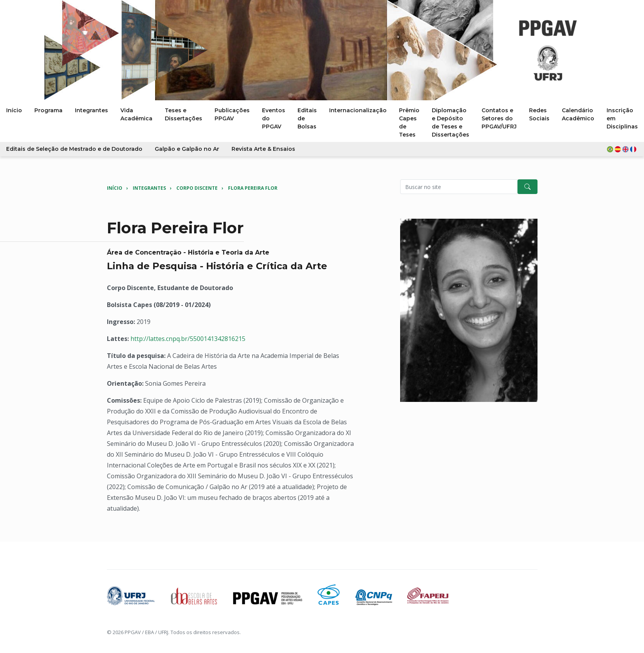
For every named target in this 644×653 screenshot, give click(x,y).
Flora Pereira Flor (253, 188)
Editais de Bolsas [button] (307, 118)
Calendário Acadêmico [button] (578, 114)
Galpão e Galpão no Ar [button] (187, 149)
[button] (622, 149)
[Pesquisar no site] (459, 187)
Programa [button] (48, 110)
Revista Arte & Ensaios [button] (263, 149)
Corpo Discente (197, 188)
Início (115, 188)
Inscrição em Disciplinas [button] (622, 118)
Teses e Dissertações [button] (183, 114)
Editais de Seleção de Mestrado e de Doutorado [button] (74, 149)
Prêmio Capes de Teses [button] (409, 122)
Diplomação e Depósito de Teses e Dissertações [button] (450, 122)
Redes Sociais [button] (539, 114)
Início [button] (14, 110)
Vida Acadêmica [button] (136, 114)
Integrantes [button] (91, 110)
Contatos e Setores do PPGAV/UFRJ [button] (499, 118)
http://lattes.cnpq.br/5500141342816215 (188, 339)
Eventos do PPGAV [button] (274, 118)
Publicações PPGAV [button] (232, 114)
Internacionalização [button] (358, 110)
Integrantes (149, 188)
